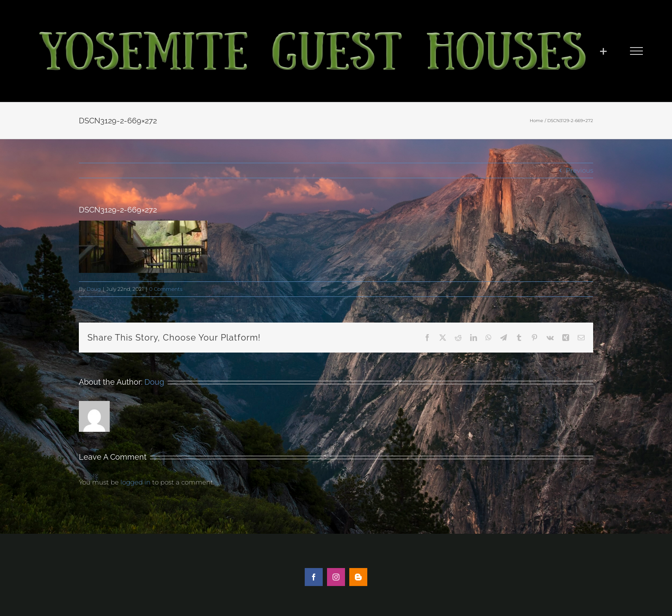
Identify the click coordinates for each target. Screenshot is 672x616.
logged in (135, 482)
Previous (579, 170)
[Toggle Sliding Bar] (603, 51)
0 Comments (166, 289)
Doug (94, 289)
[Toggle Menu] (637, 51)
